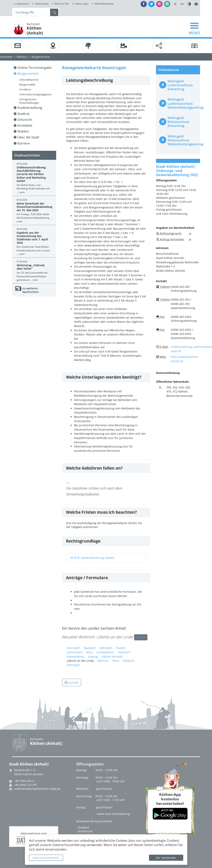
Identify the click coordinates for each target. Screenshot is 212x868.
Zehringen (74, 665)
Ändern (141, 637)
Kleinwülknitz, (76, 657)
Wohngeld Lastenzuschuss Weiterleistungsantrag (182, 103)
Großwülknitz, (106, 652)
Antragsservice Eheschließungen (29, 101)
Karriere (24, 143)
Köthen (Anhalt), (112, 657)
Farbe (189, 4)
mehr (22, 192)
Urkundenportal (29, 80)
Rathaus (22, 57)
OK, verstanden (166, 858)
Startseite (6, 57)
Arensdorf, (74, 648)
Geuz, (90, 652)
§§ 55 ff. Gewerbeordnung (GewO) (92, 558)
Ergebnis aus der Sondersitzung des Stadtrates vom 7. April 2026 (32, 238)
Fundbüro (25, 89)
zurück (72, 683)
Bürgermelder (27, 85)
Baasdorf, (90, 648)
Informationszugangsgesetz (36, 94)
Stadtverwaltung (30, 108)
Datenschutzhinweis (46, 858)
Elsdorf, (121, 648)
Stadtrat (23, 114)
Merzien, (103, 661)
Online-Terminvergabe (35, 68)
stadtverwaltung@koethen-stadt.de (37, 789)
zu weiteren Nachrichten (31, 290)
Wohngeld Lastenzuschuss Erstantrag (180, 85)
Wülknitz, (129, 661)
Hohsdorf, (124, 652)
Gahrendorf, (75, 652)
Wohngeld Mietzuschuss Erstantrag (178, 122)
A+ (182, 4)
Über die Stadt (28, 137)
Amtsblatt (25, 125)
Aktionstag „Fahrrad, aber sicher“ (31, 267)
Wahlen (23, 131)
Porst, (116, 661)
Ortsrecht (25, 120)
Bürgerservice (41, 57)
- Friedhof (83, 828)
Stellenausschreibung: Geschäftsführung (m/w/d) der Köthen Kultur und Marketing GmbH (31, 174)
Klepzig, (93, 657)
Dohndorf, (106, 648)
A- (175, 4)
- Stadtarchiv (84, 831)
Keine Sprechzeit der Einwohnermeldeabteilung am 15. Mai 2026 (34, 207)
